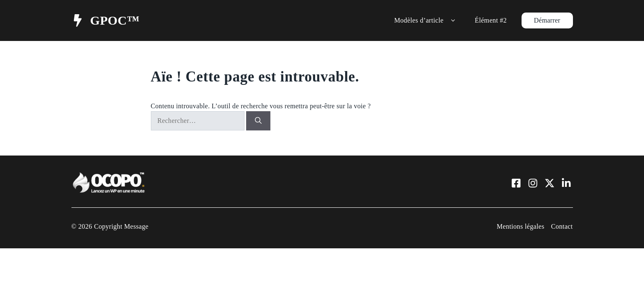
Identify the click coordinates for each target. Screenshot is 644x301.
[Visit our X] (550, 183)
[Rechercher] (258, 121)
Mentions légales (520, 226)
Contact (562, 226)
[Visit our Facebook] (516, 183)
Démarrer (547, 20)
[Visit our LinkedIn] (566, 183)
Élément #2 (491, 20)
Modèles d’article (426, 20)
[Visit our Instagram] (533, 183)
